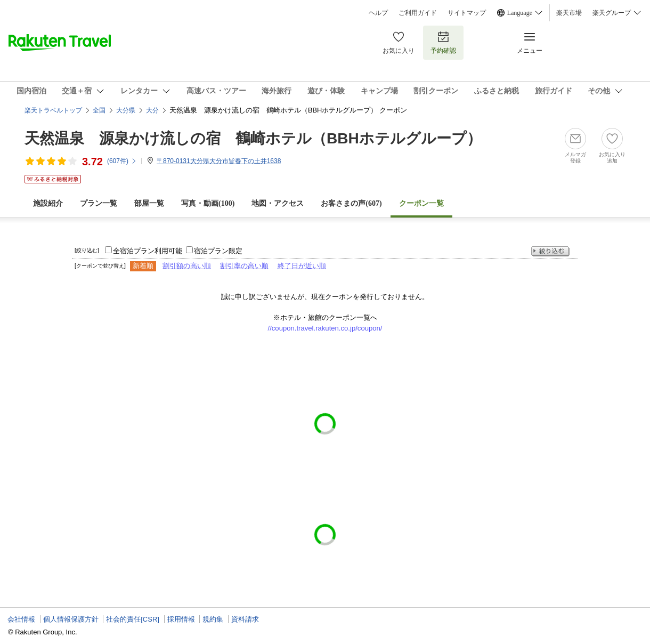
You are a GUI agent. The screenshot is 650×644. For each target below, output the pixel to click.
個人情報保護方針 (71, 619)
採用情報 (181, 619)
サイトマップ (467, 13)
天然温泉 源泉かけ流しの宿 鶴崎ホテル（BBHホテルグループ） (253, 138)
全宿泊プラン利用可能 (148, 251)
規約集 (213, 619)
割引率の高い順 (244, 266)
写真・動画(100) (208, 203)
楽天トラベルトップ (53, 110)
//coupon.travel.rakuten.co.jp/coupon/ (325, 328)
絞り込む (550, 251)
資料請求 (245, 619)
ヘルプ (378, 13)
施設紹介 (48, 203)
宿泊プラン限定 (218, 251)
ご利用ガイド (418, 13)
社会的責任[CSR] (133, 619)
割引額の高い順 (187, 266)
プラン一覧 (99, 203)
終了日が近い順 (302, 266)
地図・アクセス (278, 203)
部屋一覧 (149, 203)
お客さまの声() (351, 203)
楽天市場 (569, 13)
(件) (122, 161)
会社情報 (21, 619)
